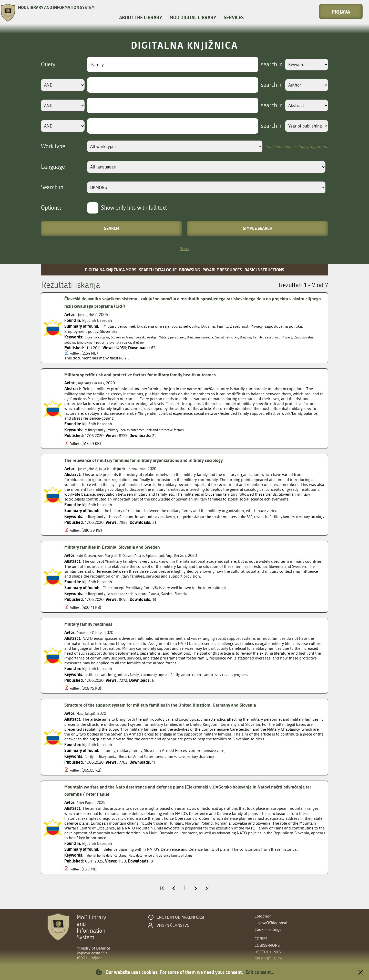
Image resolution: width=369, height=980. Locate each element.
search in (266, 65)
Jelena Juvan (149, 469)
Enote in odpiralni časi (180, 917)
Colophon (263, 916)
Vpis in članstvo (173, 925)
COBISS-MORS (267, 945)
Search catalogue (158, 270)
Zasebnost (309, 337)
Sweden (183, 598)
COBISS (261, 939)
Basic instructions (264, 270)
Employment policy (135, 342)
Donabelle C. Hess (92, 637)
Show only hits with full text (134, 208)
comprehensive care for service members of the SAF (242, 516)
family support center (207, 679)
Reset (184, 249)
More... (125, 358)
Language (53, 167)
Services (234, 17)
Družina (278, 337)
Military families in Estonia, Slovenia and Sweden (119, 552)
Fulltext (76, 353)
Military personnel (189, 337)
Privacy (70, 342)
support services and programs (255, 679)
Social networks (255, 337)
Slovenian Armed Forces (145, 761)
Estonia (167, 598)
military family (97, 430)
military (118, 430)
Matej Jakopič (88, 718)
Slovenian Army (130, 337)
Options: (51, 208)
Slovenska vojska (99, 337)
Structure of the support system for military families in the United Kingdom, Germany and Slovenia (175, 710)
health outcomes (141, 430)
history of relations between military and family (153, 516)
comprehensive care (187, 761)
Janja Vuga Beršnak (93, 383)
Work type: (54, 146)
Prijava (341, 12)
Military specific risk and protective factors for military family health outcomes (152, 375)
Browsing (189, 270)
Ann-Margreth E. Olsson (123, 560)
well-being (113, 679)
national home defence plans (110, 860)
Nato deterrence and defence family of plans (177, 860)
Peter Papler (87, 807)
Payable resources (222, 270)
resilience (93, 679)
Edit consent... (260, 972)
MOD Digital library (193, 17)
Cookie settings (268, 929)
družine (192, 342)
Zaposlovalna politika (97, 342)
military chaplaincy (223, 761)
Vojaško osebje (158, 337)
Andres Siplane (159, 560)
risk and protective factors (181, 430)
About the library (141, 17)
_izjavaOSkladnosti (271, 923)
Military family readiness (92, 629)
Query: (49, 65)
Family (292, 337)
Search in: (53, 187)
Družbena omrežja (223, 337)
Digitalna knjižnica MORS (111, 270)
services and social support (135, 598)
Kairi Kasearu (88, 560)
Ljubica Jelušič (89, 315)
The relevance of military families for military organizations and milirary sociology (156, 460)
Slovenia (199, 598)
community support (168, 679)
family (90, 761)
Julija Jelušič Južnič (120, 469)
